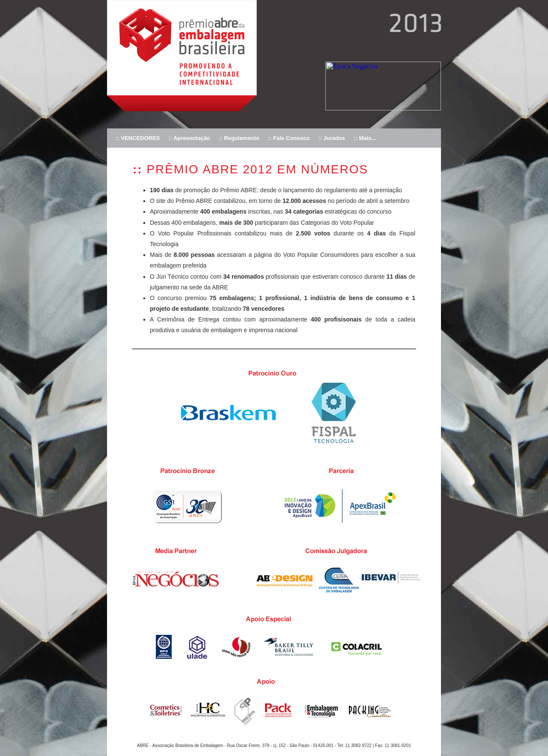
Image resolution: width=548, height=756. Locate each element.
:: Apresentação (189, 138)
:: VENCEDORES (138, 138)
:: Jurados (332, 138)
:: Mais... (365, 138)
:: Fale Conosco (289, 138)
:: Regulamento (239, 138)
